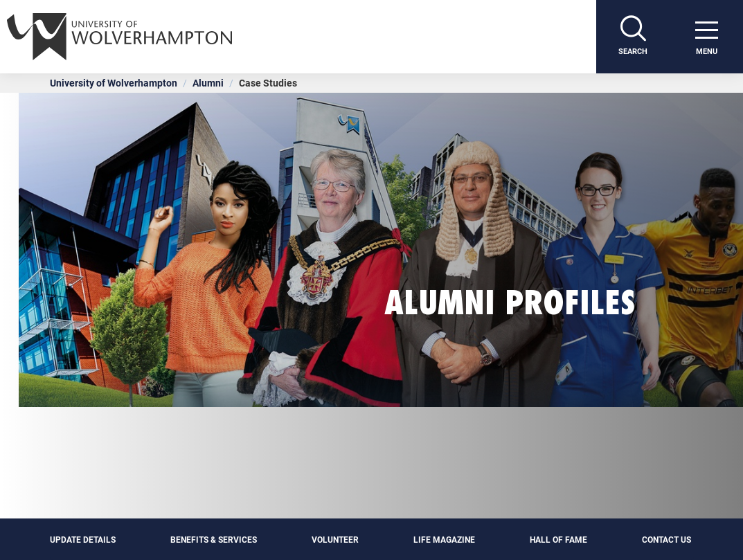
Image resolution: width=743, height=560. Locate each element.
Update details (83, 539)
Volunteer (335, 539)
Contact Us (668, 539)
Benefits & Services (214, 539)
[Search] (633, 37)
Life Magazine (444, 539)
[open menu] (706, 37)
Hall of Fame (558, 539)
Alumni (208, 83)
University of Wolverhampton (114, 83)
